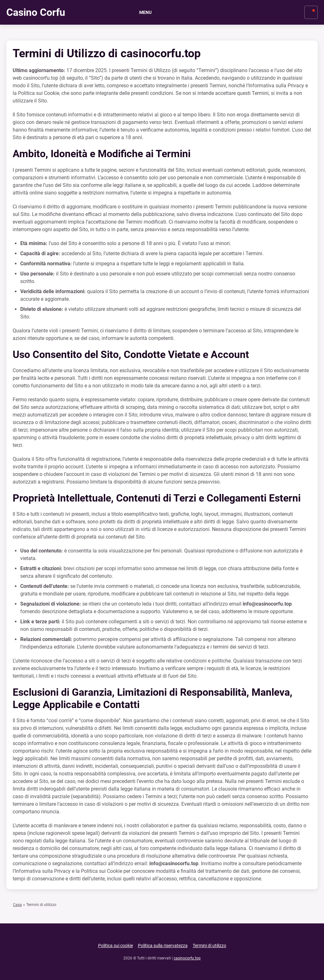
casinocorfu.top (187, 958)
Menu (142, 12)
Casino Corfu (36, 12)
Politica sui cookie (115, 946)
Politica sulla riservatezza (163, 946)
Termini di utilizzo (209, 946)
